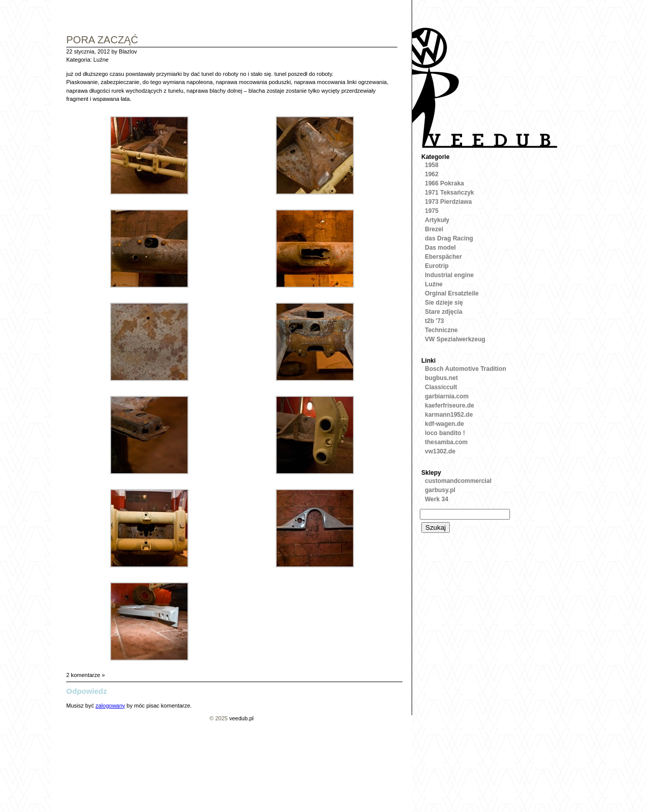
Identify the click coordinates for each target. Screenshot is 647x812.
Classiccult (441, 387)
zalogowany (110, 706)
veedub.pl (241, 718)
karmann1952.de (449, 415)
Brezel (434, 229)
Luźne (101, 60)
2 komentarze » (86, 675)
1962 (432, 174)
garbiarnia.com (447, 396)
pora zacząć (102, 40)
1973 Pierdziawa (448, 202)
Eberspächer (443, 257)
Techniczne (441, 330)
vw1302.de (440, 451)
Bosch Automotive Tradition (466, 369)
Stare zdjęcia (443, 312)
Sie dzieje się (444, 303)
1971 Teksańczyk (450, 193)
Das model (440, 248)
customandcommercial (458, 481)
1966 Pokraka (444, 183)
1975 (432, 211)
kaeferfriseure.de (450, 405)
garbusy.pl (440, 490)
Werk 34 (437, 499)
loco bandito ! (445, 433)
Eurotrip (437, 266)
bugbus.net (441, 378)
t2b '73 (435, 321)
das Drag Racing (449, 238)
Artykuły (437, 220)
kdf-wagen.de (444, 424)
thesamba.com (446, 442)
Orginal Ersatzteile (452, 293)
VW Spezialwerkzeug (455, 339)
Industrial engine (449, 275)
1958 (432, 165)
